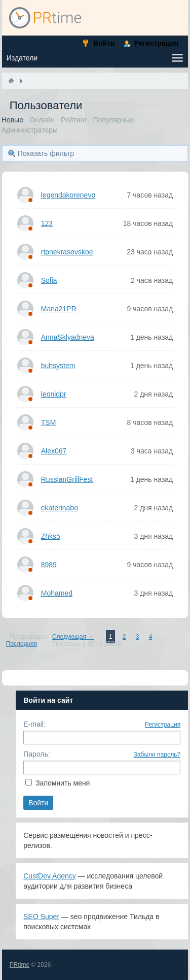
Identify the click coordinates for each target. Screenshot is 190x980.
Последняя (22, 644)
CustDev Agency (50, 876)
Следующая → (73, 637)
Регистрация (163, 725)
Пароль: (36, 754)
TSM (49, 422)
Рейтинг (74, 120)
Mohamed (57, 593)
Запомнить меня (63, 783)
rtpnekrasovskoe (67, 252)
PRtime (20, 965)
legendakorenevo (68, 195)
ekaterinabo (60, 508)
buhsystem (58, 366)
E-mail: (34, 724)
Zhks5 (51, 536)
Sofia (49, 280)
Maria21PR (59, 309)
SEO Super (41, 917)
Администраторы (30, 130)
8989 (49, 565)
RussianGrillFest (67, 479)
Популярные (113, 120)
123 (47, 223)
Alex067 (54, 451)
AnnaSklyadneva (68, 337)
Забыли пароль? (157, 755)
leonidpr (54, 394)
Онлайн (42, 120)
